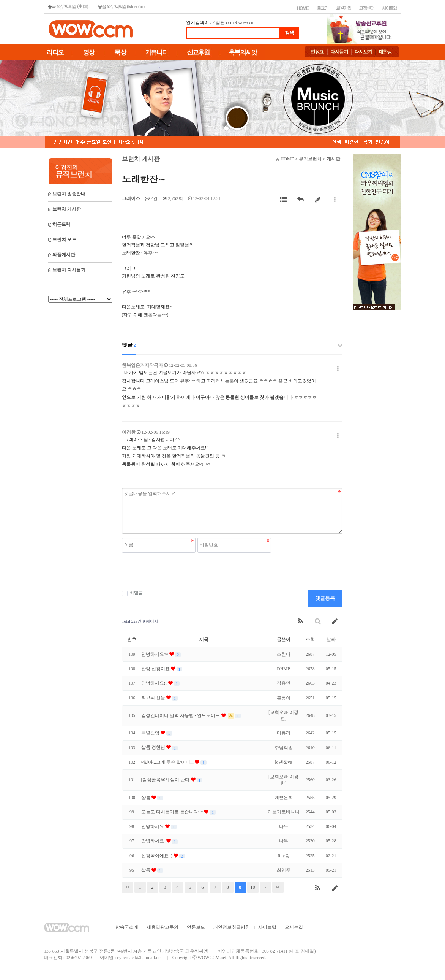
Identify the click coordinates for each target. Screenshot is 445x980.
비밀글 (133, 593)
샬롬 (146, 798)
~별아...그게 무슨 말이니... (168, 762)
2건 (151, 198)
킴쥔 (220, 22)
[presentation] (180, 571)
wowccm (246, 22)
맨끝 (278, 887)
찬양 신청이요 (156, 669)
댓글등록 (325, 598)
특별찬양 (151, 733)
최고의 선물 (154, 698)
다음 (265, 887)
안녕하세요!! (155, 683)
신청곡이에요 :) (157, 856)
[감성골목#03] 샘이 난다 (166, 780)
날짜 (331, 639)
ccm (230, 22)
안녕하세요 (153, 826)
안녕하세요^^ (155, 654)
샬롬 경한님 (154, 747)
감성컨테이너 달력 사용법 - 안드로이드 (181, 715)
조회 (310, 639)
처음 (128, 887)
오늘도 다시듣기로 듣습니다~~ (173, 812)
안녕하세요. (154, 841)
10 (253, 887)
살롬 (146, 870)
